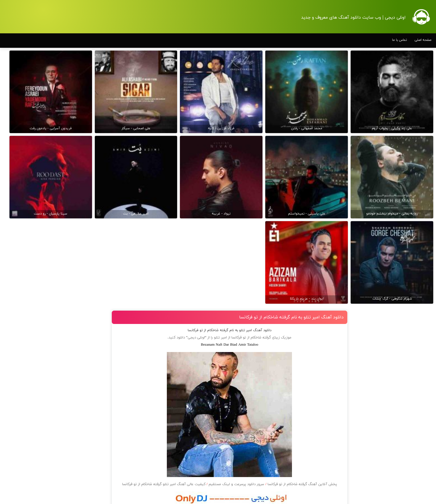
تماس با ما (400, 40)
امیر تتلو (228, 226)
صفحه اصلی (423, 40)
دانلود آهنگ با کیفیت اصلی (236, 452)
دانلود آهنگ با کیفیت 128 (237, 467)
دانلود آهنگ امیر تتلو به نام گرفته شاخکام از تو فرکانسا (294, 206)
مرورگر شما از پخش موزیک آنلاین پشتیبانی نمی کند (236, 484)
